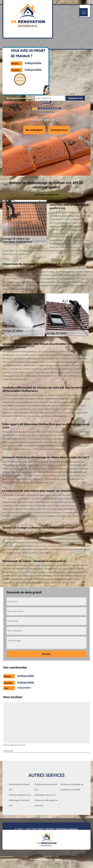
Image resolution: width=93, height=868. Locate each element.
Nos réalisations (34, 130)
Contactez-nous (59, 130)
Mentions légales (67, 829)
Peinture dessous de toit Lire (46, 787)
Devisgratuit (20, 79)
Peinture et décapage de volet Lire (46, 803)
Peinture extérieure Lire (20, 795)
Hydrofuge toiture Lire (45, 795)
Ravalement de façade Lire (19, 787)
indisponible (33, 63)
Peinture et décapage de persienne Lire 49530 (72, 787)
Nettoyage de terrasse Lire (19, 803)
